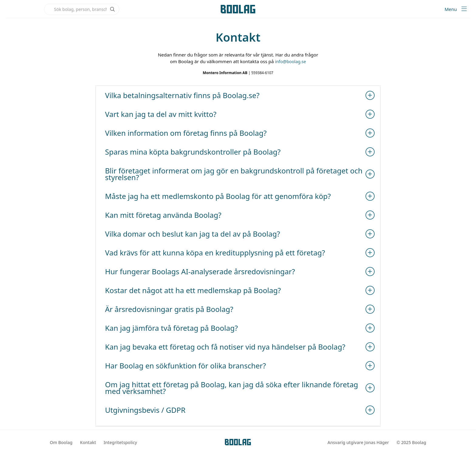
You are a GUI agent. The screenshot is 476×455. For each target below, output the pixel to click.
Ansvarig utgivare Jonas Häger (358, 442)
